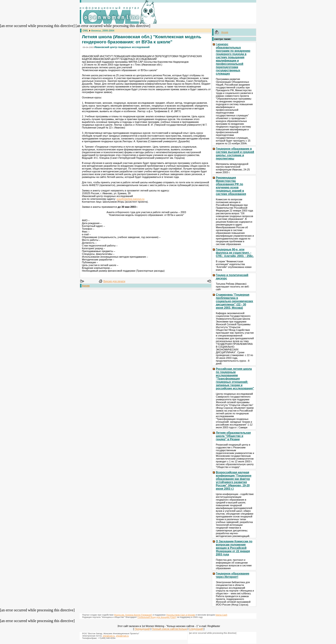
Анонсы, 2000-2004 (103, 31)
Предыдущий (142, 629)
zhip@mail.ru (122, 636)
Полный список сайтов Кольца (169, 629)
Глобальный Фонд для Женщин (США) (157, 617)
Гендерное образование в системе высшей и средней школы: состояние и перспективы (235, 154)
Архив (86, 286)
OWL (86, 31)
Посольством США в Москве (181, 615)
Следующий (196, 629)
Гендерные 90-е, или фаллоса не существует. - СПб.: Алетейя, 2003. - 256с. (235, 253)
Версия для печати (114, 281)
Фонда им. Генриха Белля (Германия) (133, 615)
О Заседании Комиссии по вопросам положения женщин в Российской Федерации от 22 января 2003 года (234, 548)
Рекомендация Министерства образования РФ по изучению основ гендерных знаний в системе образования (231, 186)
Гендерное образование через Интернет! (233, 575)
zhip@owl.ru (109, 636)
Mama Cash (221, 615)
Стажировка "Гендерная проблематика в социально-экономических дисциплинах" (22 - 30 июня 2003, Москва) (234, 301)
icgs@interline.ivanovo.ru (131, 199)
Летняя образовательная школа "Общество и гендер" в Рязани (233, 436)
